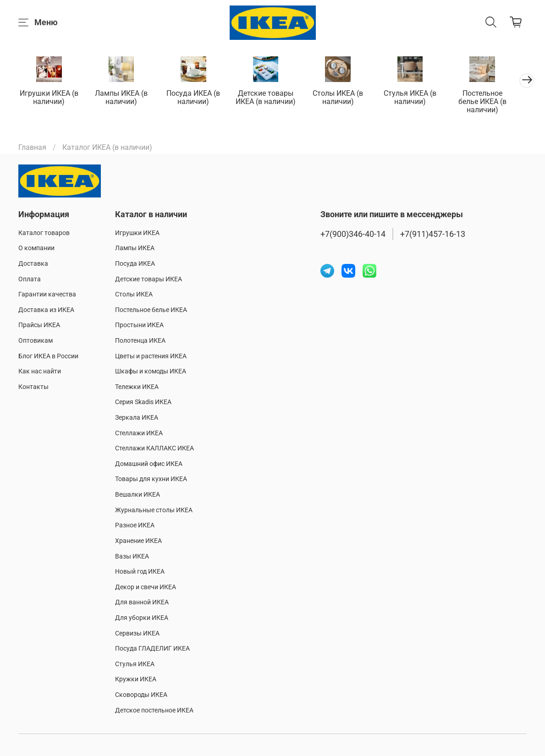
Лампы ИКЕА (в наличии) (124, 98)
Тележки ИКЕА (137, 387)
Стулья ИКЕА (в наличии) (421, 98)
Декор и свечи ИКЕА (146, 587)
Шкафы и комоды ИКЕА (151, 371)
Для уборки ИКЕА (142, 618)
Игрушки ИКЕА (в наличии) (50, 98)
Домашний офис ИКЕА (149, 464)
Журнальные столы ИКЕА (154, 510)
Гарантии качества (47, 294)
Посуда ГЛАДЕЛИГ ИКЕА (152, 649)
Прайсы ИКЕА (39, 326)
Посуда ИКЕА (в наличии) (198, 98)
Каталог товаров (44, 233)
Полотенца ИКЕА (140, 341)
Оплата (30, 279)
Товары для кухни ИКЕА (151, 479)
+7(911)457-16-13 (433, 234)
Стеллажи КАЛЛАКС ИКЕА (154, 448)
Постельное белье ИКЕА (151, 310)
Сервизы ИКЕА (137, 633)
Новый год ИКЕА (140, 572)
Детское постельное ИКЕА (154, 710)
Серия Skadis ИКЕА (143, 403)
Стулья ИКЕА (135, 664)
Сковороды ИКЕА (141, 695)
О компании (36, 249)
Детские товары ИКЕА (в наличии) (272, 98)
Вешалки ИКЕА (138, 495)
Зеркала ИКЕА (137, 418)
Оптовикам (36, 341)
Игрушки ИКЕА (137, 233)
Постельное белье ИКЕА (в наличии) (495, 98)
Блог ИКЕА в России (48, 356)
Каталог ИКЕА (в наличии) (107, 148)
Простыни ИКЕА (139, 326)
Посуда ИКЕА (135, 264)
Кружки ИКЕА (136, 680)
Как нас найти (40, 371)
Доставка (33, 264)
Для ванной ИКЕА (142, 603)
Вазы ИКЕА (132, 556)
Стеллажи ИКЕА (139, 433)
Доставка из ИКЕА (46, 310)
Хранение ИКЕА (138, 541)
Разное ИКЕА (135, 526)
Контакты (33, 387)
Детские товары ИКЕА (149, 279)
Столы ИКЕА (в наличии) (347, 98)
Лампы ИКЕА (135, 249)
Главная (32, 148)
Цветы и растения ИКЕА (151, 356)
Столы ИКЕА (134, 294)
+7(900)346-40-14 (353, 234)
